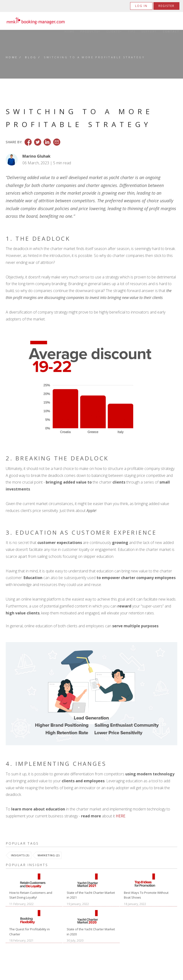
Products (90, 32)
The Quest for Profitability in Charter (30, 932)
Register (166, 6)
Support (149, 32)
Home (69, 32)
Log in (141, 6)
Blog (31, 57)
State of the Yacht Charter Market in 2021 (91, 895)
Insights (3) (20, 855)
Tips (132, 32)
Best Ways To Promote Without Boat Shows (146, 895)
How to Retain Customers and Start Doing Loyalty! (31, 895)
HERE (121, 816)
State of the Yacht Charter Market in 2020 (91, 932)
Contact (171, 32)
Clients (114, 32)
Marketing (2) (49, 855)
